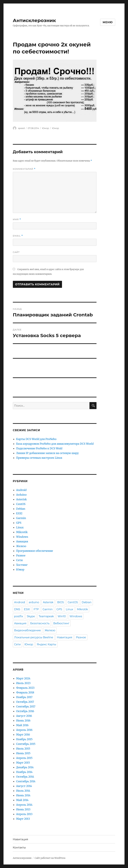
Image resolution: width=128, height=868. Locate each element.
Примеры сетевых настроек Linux (39, 458)
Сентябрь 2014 (26, 781)
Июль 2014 (23, 791)
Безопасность (40, 623)
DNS (17, 609)
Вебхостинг (61, 623)
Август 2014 (24, 786)
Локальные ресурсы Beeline (34, 637)
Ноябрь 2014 (24, 772)
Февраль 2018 (25, 692)
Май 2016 (22, 725)
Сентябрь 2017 (26, 706)
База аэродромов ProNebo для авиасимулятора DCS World (55, 444)
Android (21, 490)
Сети (19, 560)
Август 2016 (24, 716)
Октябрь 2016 (25, 711)
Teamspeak (46, 616)
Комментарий (24, 169)
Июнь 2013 (23, 809)
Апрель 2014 (24, 805)
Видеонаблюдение (27, 630)
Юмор (45, 128)
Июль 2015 (23, 749)
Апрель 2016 (24, 730)
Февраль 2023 (25, 688)
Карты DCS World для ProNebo (36, 439)
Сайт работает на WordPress (50, 858)
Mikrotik (22, 532)
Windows (22, 537)
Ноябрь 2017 (24, 697)
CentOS (21, 504)
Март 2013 (23, 819)
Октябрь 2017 (25, 702)
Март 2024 (23, 678)
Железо (21, 546)
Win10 (62, 616)
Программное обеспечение (35, 551)
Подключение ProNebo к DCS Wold (39, 448)
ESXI (19, 513)
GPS (19, 523)
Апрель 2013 (24, 814)
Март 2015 (23, 763)
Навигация (64, 637)
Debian (21, 509)
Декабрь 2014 (25, 767)
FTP (36, 609)
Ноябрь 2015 (24, 739)
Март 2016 (23, 735)
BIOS (60, 602)
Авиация (22, 541)
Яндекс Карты (46, 644)
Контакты (19, 848)
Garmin (21, 518)
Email (18, 236)
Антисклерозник (34, 20)
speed (21, 128)
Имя (17, 219)
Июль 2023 (23, 683)
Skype (31, 616)
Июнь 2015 (23, 753)
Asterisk (21, 499)
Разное (21, 555)
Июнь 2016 (23, 720)
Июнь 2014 (23, 795)
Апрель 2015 (24, 758)
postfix (19, 616)
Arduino (21, 495)
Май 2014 (22, 800)
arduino (34, 602)
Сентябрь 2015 (26, 744)
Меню (108, 22)
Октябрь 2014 (25, 777)
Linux (20, 527)
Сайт (16, 252)
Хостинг (22, 565)
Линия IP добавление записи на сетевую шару (47, 453)
